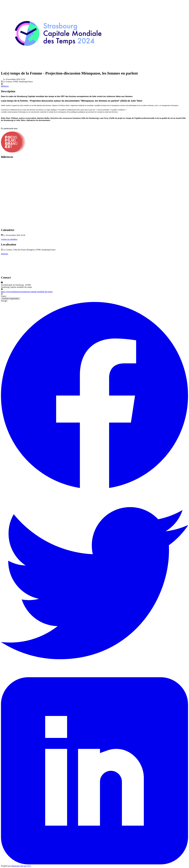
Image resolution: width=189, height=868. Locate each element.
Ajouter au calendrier (9, 239)
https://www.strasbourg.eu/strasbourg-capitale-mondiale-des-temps (27, 292)
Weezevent (15, 866)
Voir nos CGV (25, 866)
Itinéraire (5, 254)
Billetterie (5, 86)
